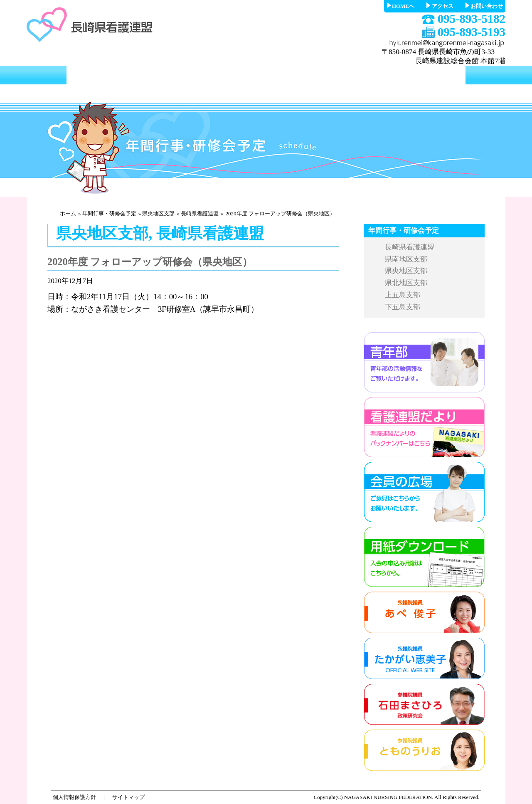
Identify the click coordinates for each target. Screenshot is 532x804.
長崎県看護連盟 (200, 213)
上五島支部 (403, 295)
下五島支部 (403, 307)
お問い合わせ (487, 6)
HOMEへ (403, 6)
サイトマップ (128, 797)
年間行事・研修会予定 (109, 213)
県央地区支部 (158, 213)
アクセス (443, 6)
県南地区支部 (406, 259)
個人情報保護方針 (74, 797)
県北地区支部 (406, 283)
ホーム (68, 213)
